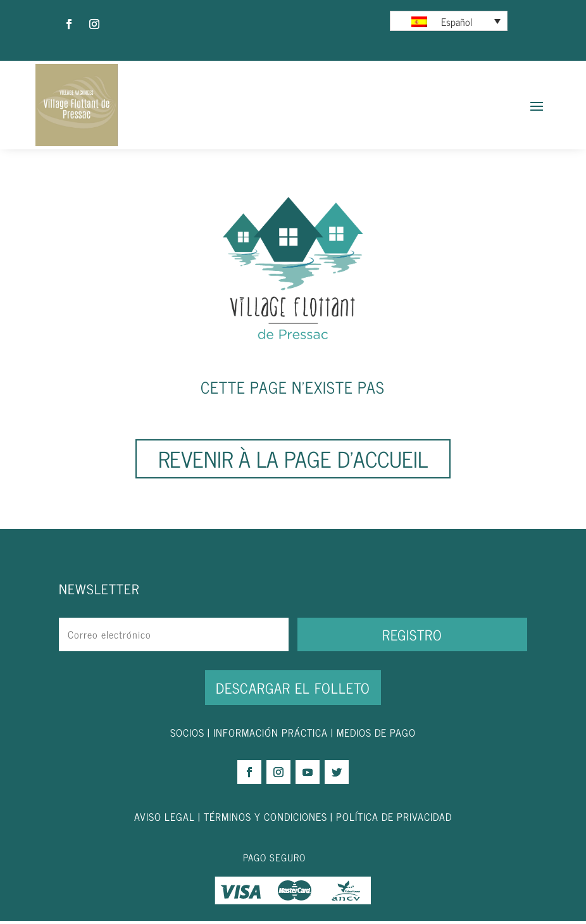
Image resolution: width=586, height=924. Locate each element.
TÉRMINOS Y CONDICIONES (265, 820)
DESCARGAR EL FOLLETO (293, 691)
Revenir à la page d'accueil (293, 461)
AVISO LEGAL (165, 820)
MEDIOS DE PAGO (376, 735)
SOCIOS (187, 735)
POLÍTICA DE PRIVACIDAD (394, 820)
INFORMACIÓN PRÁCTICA (271, 735)
